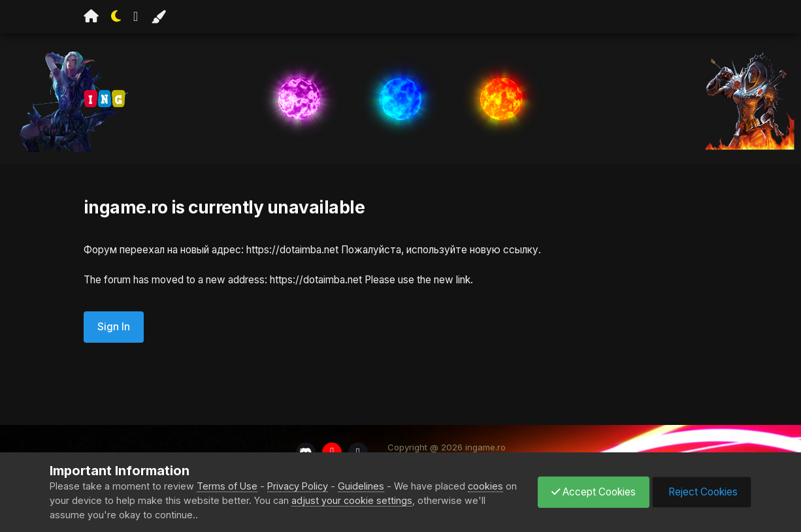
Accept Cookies (594, 492)
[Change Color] (158, 17)
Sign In (114, 327)
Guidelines (361, 486)
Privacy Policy (298, 486)
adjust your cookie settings (352, 500)
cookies (485, 486)
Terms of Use (227, 486)
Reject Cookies (702, 492)
